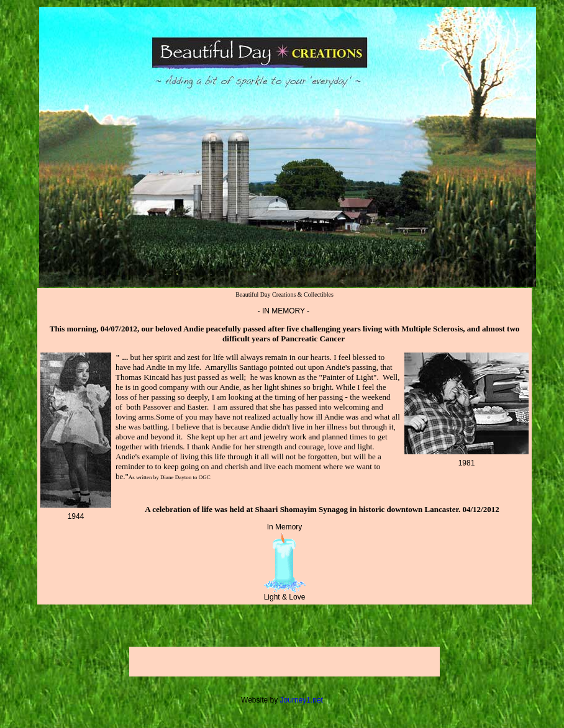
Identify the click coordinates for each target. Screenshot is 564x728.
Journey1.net (302, 700)
